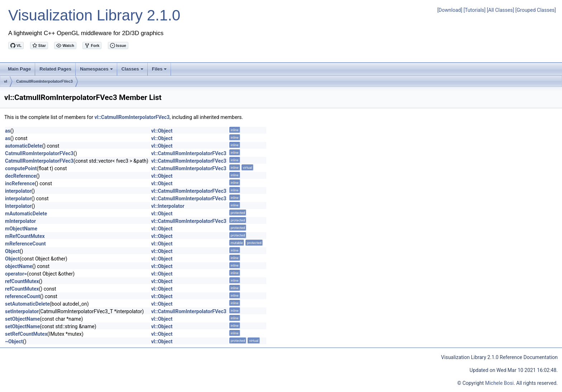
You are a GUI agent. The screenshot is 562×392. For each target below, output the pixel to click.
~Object (14, 341)
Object (12, 251)
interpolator (18, 191)
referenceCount (23, 296)
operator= (16, 274)
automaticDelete (23, 146)
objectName (19, 266)
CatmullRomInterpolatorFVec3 (44, 81)
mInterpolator (20, 221)
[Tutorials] (475, 10)
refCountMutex (22, 281)
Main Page (19, 69)
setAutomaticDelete (27, 304)
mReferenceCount (25, 244)
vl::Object (162, 131)
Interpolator (18, 206)
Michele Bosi (499, 383)
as (8, 131)
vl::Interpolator (168, 206)
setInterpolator (22, 311)
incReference (20, 183)
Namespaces (97, 71)
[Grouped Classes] (536, 10)
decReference (21, 176)
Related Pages (55, 69)
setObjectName (22, 319)
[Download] (450, 10)
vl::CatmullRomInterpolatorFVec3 (132, 117)
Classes (133, 71)
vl (6, 81)
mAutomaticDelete (26, 214)
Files (160, 71)
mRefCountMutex (25, 236)
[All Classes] (500, 10)
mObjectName (21, 229)
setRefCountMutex (26, 334)
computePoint (21, 168)
